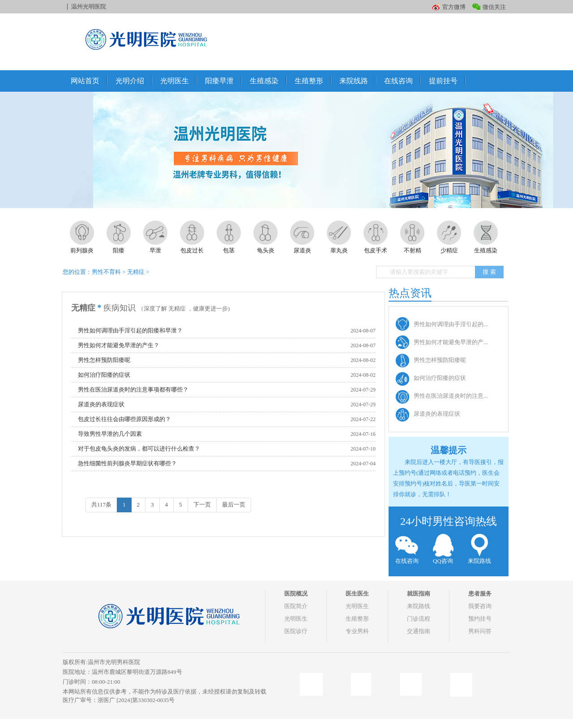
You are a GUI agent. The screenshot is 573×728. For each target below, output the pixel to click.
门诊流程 (419, 619)
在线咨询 (398, 81)
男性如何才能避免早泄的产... (451, 342)
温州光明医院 (89, 6)
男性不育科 (106, 272)
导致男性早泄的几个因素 (110, 434)
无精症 (136, 272)
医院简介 (296, 606)
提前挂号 (443, 81)
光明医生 (175, 81)
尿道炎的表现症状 (101, 404)
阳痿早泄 (219, 81)
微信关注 (494, 7)
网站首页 (85, 81)
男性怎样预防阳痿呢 (104, 360)
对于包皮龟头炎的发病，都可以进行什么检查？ (139, 449)
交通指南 (419, 631)
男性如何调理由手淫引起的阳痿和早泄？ (130, 330)
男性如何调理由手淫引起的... (451, 324)
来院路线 (479, 549)
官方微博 (454, 7)
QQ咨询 (443, 549)
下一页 (202, 504)
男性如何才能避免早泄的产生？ (119, 345)
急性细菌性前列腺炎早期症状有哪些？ (127, 463)
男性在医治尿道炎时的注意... (451, 396)
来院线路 (354, 81)
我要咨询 (480, 606)
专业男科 (357, 631)
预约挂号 (480, 619)
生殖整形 (309, 81)
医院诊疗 (296, 631)
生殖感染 (264, 81)
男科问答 (480, 631)
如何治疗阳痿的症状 (104, 375)
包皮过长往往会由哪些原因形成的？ (124, 419)
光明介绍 (130, 81)
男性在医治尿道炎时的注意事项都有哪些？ (133, 390)
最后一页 (234, 504)
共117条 (101, 504)
